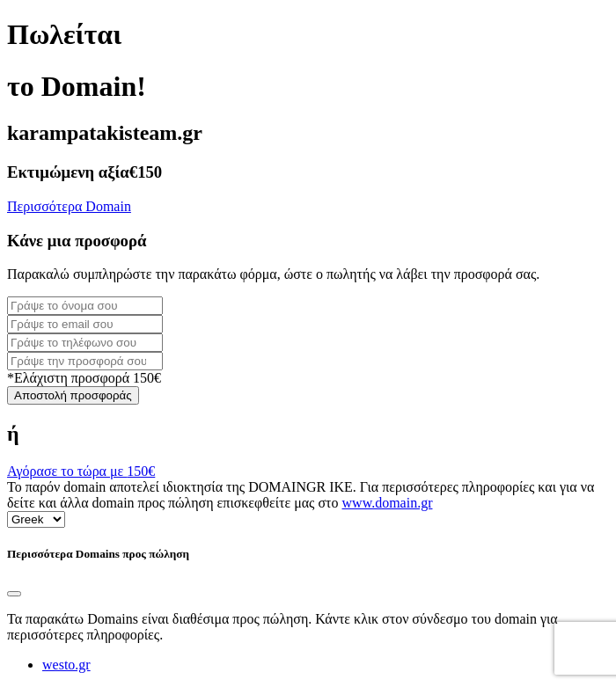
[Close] (14, 594)
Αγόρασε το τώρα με (81, 471)
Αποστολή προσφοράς (73, 395)
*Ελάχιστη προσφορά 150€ (84, 378)
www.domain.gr (388, 503)
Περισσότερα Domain (69, 206)
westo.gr (66, 665)
